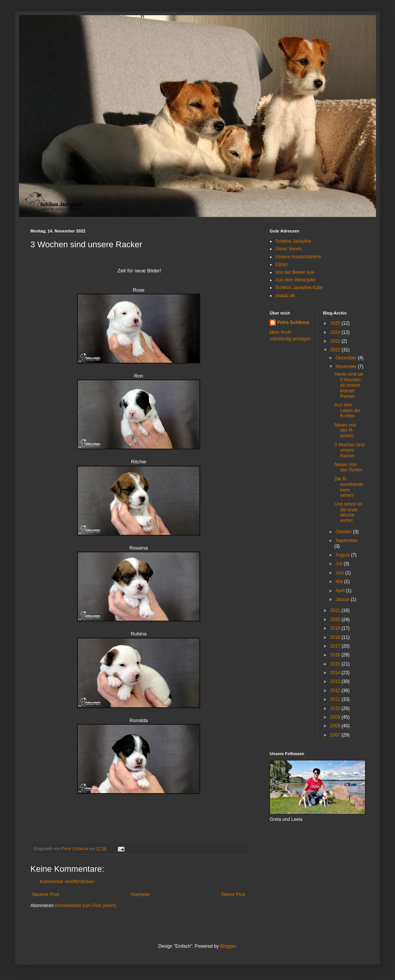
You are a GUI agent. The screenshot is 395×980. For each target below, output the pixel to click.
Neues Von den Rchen (348, 467)
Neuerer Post (46, 895)
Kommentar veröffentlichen (67, 882)
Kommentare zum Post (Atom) (86, 906)
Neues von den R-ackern (345, 431)
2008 (336, 726)
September (347, 541)
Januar (343, 599)
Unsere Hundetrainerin (298, 257)
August (343, 555)
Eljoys (281, 264)
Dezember (347, 358)
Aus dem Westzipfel (295, 280)
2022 (336, 350)
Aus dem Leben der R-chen (347, 410)
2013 (336, 681)
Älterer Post (233, 895)
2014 (336, 673)
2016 (336, 655)
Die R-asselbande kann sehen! (349, 487)
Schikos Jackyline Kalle (299, 288)
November (347, 367)
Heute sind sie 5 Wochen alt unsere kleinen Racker (349, 385)
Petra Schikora (293, 322)
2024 (336, 332)
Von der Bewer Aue (295, 272)
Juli (339, 564)
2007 (336, 735)
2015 (336, 664)
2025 (336, 323)
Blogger (228, 946)
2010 (336, 708)
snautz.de (285, 296)
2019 (336, 628)
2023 (336, 341)
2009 (336, 717)
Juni (340, 573)
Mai (340, 582)
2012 (336, 691)
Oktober (344, 532)
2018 (336, 637)
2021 (336, 610)
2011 (336, 699)
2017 (336, 646)
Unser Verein (288, 249)
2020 (336, 620)
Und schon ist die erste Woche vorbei (348, 512)
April (340, 591)
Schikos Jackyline (293, 241)
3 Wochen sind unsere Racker (349, 450)
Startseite (140, 895)
